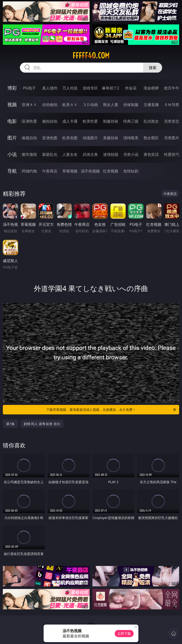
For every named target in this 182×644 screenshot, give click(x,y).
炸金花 (131, 88)
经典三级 (131, 121)
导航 (12, 171)
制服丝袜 (111, 121)
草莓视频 (70, 171)
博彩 (12, 88)
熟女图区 (151, 138)
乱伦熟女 (151, 121)
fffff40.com (91, 56)
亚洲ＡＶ (29, 105)
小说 (12, 154)
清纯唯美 (131, 138)
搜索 (153, 68)
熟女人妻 (111, 105)
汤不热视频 (90, 171)
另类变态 (172, 121)
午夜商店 (50, 171)
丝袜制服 (131, 105)
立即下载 (124, 633)
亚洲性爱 (29, 121)
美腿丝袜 (111, 138)
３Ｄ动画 (90, 105)
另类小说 (131, 154)
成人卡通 (70, 121)
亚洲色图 (50, 138)
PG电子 (29, 88)
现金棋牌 (151, 88)
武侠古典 (90, 154)
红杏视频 (111, 171)
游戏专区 (90, 88)
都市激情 (29, 154)
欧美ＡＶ (70, 105)
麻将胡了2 (111, 88)
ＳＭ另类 (172, 105)
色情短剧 (131, 171)
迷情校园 (111, 154)
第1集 (10, 424)
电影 (12, 121)
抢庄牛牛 (172, 88)
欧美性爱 (90, 121)
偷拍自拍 (50, 121)
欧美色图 (70, 138)
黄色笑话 (151, 154)
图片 (12, 138)
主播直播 (151, 105)
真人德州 (50, 88)
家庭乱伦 (50, 154)
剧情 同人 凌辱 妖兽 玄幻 (42, 424)
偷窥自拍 (29, 138)
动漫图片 (90, 138)
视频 (12, 104)
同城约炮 (29, 171)
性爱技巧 (172, 154)
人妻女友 (70, 154)
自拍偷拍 (50, 105)
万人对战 (70, 88)
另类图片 (172, 138)
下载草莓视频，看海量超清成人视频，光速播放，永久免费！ (111, 410)
